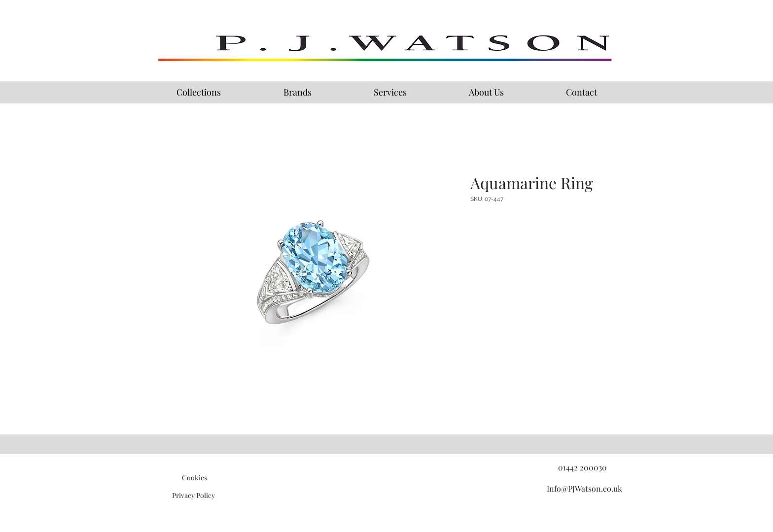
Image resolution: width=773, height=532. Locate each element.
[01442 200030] (582, 467)
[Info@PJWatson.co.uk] (584, 489)
